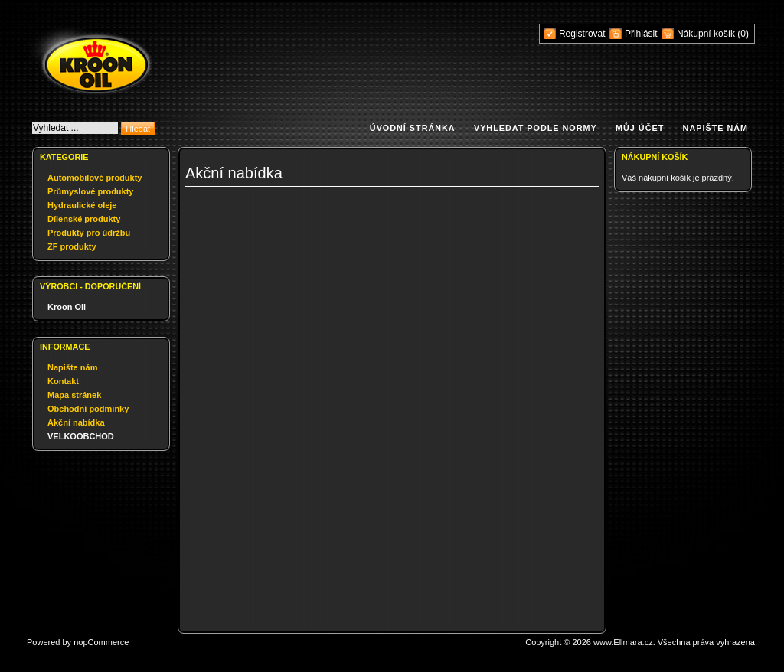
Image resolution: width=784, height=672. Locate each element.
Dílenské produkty (84, 219)
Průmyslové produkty (90, 191)
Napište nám (715, 128)
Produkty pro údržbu (89, 233)
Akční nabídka (76, 422)
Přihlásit (641, 34)
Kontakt (63, 381)
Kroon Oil (67, 307)
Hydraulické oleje (82, 205)
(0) (743, 34)
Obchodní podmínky (88, 409)
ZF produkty (72, 246)
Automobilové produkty (95, 178)
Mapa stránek (74, 395)
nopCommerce (101, 642)
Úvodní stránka (413, 128)
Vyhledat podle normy (536, 128)
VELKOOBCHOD (81, 436)
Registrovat (582, 34)
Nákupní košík (707, 34)
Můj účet (640, 128)
